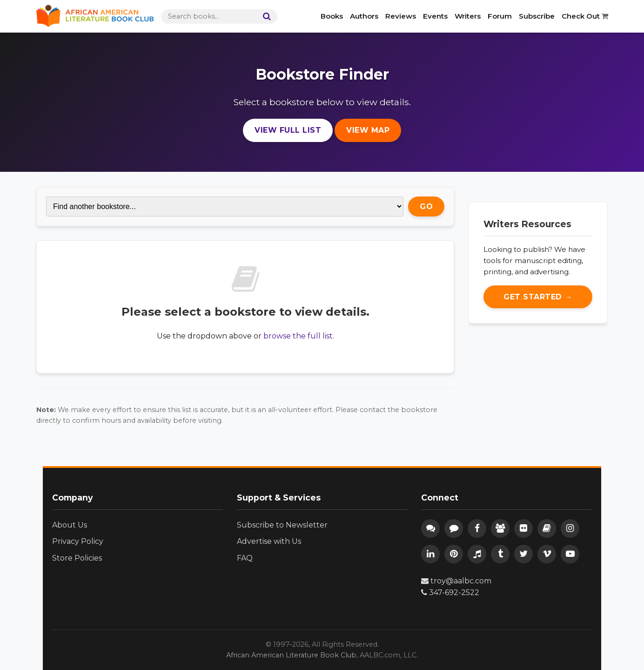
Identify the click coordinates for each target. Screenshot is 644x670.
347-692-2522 (450, 592)
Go (426, 206)
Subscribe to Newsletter (282, 525)
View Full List (288, 130)
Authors (364, 16)
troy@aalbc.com (456, 581)
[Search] (265, 17)
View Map (368, 130)
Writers (468, 16)
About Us (70, 525)
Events (435, 16)
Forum (500, 16)
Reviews (401, 16)
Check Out (585, 16)
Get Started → (538, 297)
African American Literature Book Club (291, 655)
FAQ (245, 558)
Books (332, 16)
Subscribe (537, 16)
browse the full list (298, 336)
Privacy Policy (78, 541)
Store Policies (77, 558)
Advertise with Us (269, 541)
